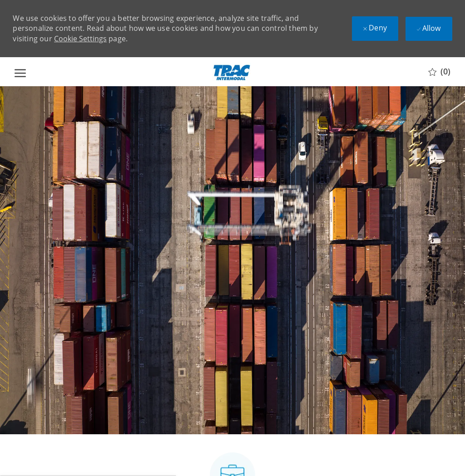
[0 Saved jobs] (439, 72)
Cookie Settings (80, 39)
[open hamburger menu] (20, 72)
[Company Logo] (231, 72)
